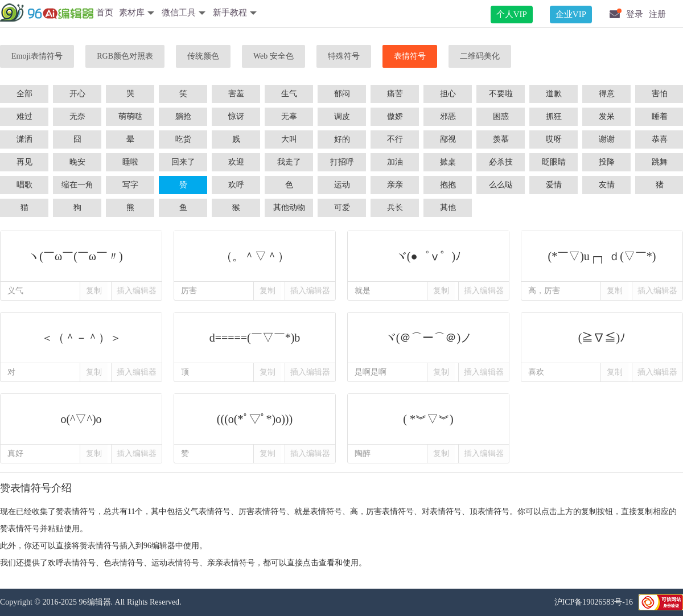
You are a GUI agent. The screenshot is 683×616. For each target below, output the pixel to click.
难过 (24, 116)
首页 (105, 13)
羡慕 (501, 139)
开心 (77, 94)
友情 (607, 185)
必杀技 (501, 162)
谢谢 (607, 139)
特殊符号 (344, 56)
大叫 (289, 139)
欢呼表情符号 (72, 563)
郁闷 (342, 94)
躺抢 (183, 116)
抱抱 (448, 185)
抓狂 (554, 116)
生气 (289, 94)
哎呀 (554, 139)
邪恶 (448, 116)
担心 (448, 94)
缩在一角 (77, 185)
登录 (635, 14)
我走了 (289, 162)
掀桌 (448, 162)
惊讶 (236, 116)
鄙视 (448, 139)
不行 (395, 139)
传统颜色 (203, 56)
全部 (24, 94)
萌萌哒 (130, 116)
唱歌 (24, 185)
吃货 (183, 139)
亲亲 (395, 185)
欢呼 (236, 185)
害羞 (236, 94)
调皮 (342, 116)
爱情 (554, 185)
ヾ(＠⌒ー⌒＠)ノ (428, 338)
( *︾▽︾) (428, 419)
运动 (342, 185)
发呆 (607, 116)
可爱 (342, 208)
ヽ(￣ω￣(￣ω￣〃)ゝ (81, 256)
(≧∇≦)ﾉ (602, 338)
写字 (130, 185)
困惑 (501, 116)
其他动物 (289, 208)
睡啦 (130, 162)
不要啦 (501, 94)
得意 (607, 94)
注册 (657, 14)
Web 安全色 (273, 56)
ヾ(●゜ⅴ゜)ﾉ (428, 256)
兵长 (395, 208)
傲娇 (395, 116)
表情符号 (410, 56)
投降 (607, 162)
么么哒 (501, 185)
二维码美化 (480, 56)
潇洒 (24, 139)
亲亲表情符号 (231, 563)
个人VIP (512, 14)
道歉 (554, 94)
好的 (342, 139)
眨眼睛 (554, 162)
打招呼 (342, 162)
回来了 (183, 162)
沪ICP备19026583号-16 (594, 602)
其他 (448, 208)
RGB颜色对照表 (125, 56)
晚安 (77, 162)
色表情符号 (124, 563)
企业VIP (571, 14)
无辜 (289, 116)
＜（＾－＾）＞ (81, 338)
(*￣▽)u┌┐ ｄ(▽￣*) (602, 256)
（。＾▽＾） (255, 256)
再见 (24, 162)
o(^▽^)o (81, 419)
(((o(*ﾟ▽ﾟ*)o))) (255, 419)
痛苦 (395, 94)
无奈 (77, 116)
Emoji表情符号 (37, 56)
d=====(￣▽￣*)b (255, 338)
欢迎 (236, 162)
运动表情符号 (175, 563)
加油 (395, 162)
